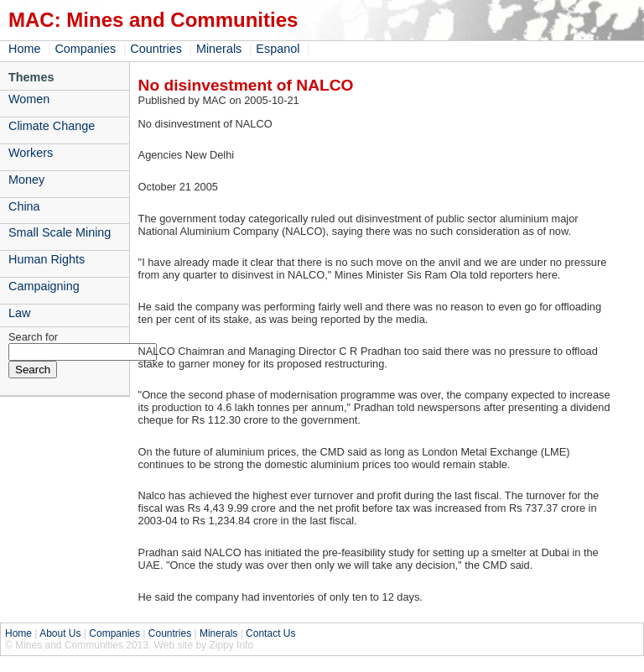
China (24, 206)
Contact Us (270, 633)
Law (19, 313)
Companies (85, 49)
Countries (156, 49)
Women (29, 99)
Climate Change (52, 126)
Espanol (278, 49)
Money (26, 180)
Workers (31, 153)
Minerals (219, 49)
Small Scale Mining (60, 232)
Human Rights (47, 259)
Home (24, 49)
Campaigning (44, 286)
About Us (60, 633)
